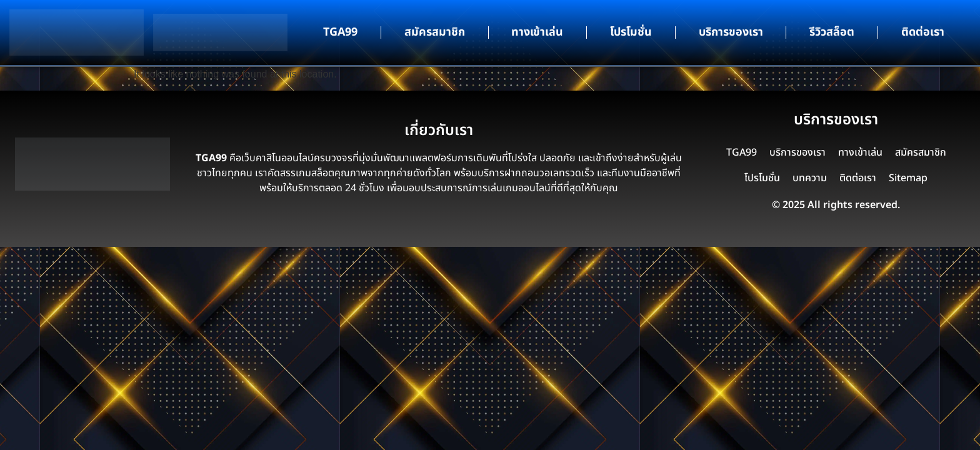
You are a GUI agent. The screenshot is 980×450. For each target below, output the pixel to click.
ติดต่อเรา (923, 32)
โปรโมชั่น (631, 32)
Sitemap (908, 178)
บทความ (810, 178)
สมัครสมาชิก (435, 32)
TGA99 (340, 32)
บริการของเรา (731, 32)
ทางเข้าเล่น (537, 32)
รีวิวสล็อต (832, 32)
